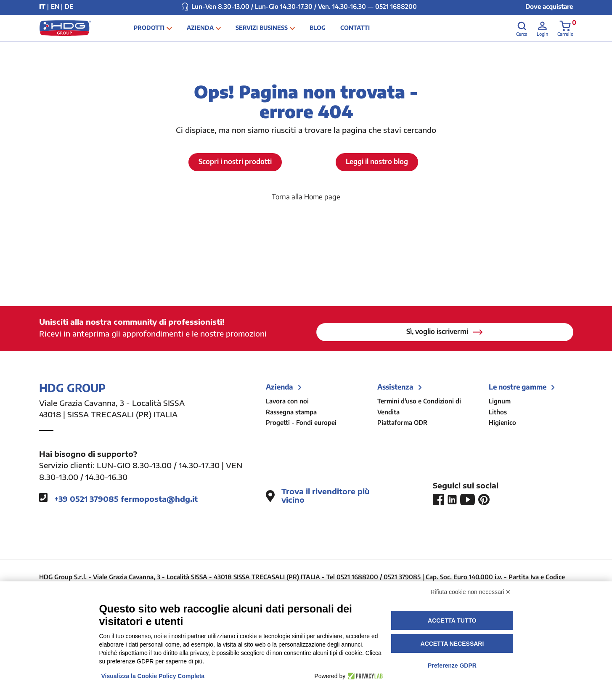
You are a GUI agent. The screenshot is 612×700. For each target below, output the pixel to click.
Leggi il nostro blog (377, 162)
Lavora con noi (287, 401)
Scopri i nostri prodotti (235, 162)
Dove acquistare (549, 6)
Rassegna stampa (291, 412)
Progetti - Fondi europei (301, 423)
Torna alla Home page (306, 196)
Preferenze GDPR (452, 666)
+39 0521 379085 (86, 499)
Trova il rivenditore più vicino (318, 496)
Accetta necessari (452, 644)
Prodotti (161, 33)
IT (42, 6)
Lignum (500, 401)
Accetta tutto (452, 620)
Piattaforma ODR (402, 423)
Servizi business (273, 33)
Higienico (502, 423)
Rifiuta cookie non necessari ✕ (471, 592)
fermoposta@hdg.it (159, 499)
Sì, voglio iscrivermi (445, 331)
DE (69, 6)
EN (55, 6)
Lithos (498, 412)
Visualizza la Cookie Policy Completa (153, 676)
